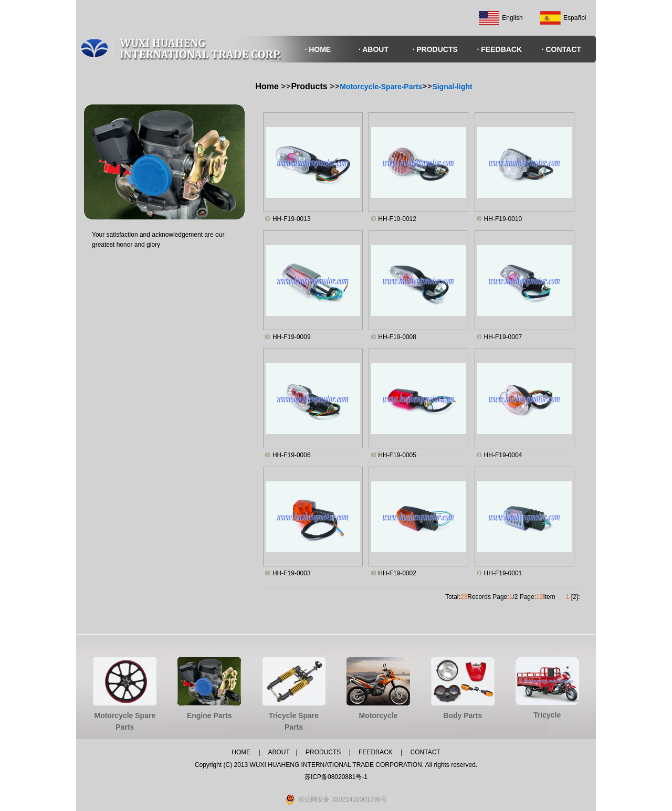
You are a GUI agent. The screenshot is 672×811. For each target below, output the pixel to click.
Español (575, 18)
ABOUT (279, 752)
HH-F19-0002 (397, 573)
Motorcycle (378, 715)
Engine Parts (209, 715)
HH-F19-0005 (397, 455)
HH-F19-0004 (503, 455)
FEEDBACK (375, 752)
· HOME (318, 49)
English (512, 18)
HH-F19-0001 (503, 573)
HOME (241, 752)
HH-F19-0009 (292, 337)
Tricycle (547, 715)
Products (309, 86)
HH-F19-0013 (292, 219)
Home (269, 86)
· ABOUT (374, 49)
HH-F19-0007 (503, 337)
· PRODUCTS (435, 49)
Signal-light (452, 87)
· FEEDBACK (500, 49)
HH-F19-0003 (292, 573)
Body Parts (463, 715)
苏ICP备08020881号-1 (336, 777)
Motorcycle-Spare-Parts (381, 87)
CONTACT (426, 752)
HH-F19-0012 (397, 219)
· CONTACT (561, 49)
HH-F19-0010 (503, 219)
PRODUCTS (323, 752)
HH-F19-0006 (292, 455)
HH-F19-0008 (397, 337)
